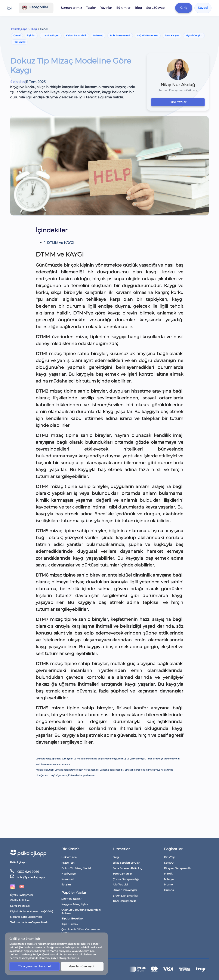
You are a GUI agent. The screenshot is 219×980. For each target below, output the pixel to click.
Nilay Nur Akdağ (178, 85)
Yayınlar (106, 8)
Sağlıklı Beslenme (148, 36)
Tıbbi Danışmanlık (120, 36)
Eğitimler (123, 8)
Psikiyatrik (19, 42)
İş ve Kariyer (172, 36)
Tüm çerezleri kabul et (35, 966)
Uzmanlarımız (71, 8)
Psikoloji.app (19, 29)
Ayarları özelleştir (82, 966)
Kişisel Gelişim (194, 36)
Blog (138, 8)
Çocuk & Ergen (51, 36)
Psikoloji (98, 36)
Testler (91, 8)
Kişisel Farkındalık (76, 36)
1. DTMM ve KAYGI (59, 243)
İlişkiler (31, 36)
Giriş (184, 8)
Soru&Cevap (155, 8)
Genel (17, 36)
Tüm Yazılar (178, 102)
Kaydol (203, 8)
